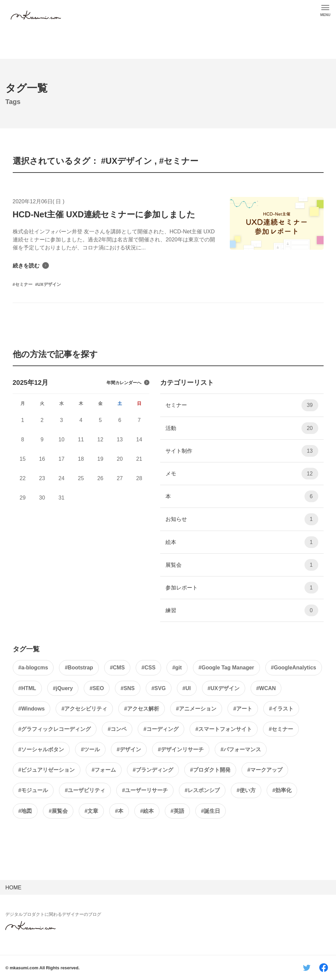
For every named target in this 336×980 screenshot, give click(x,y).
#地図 (25, 811)
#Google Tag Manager (226, 668)
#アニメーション (196, 709)
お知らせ (242, 519)
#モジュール (33, 790)
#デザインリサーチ (181, 749)
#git (177, 668)
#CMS (117, 668)
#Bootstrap (79, 668)
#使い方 (246, 790)
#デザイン (129, 749)
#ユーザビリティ (85, 790)
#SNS (128, 688)
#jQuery (63, 688)
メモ (242, 474)
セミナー (242, 405)
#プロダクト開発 (210, 770)
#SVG (159, 688)
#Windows (32, 709)
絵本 (242, 542)
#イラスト (281, 709)
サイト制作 (242, 451)
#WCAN (266, 688)
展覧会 (242, 565)
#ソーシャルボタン (41, 749)
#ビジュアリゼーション (47, 770)
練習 (242, 610)
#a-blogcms (33, 668)
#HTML (27, 688)
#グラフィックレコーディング (55, 729)
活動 (242, 428)
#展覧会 (58, 811)
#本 (119, 811)
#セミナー (281, 729)
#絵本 (147, 811)
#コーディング (161, 729)
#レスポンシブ (202, 790)
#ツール (90, 749)
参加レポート (242, 588)
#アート (243, 709)
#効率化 (282, 790)
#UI (187, 688)
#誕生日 (211, 811)
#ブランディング (153, 770)
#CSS (148, 668)
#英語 (177, 811)
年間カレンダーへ (128, 383)
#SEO (97, 688)
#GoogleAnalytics (294, 668)
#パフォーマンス (241, 749)
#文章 (91, 811)
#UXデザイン (224, 688)
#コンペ (117, 729)
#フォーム (104, 770)
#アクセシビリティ (84, 709)
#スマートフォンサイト (224, 729)
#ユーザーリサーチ (145, 790)
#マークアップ (265, 770)
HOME (13, 888)
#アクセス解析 (142, 709)
